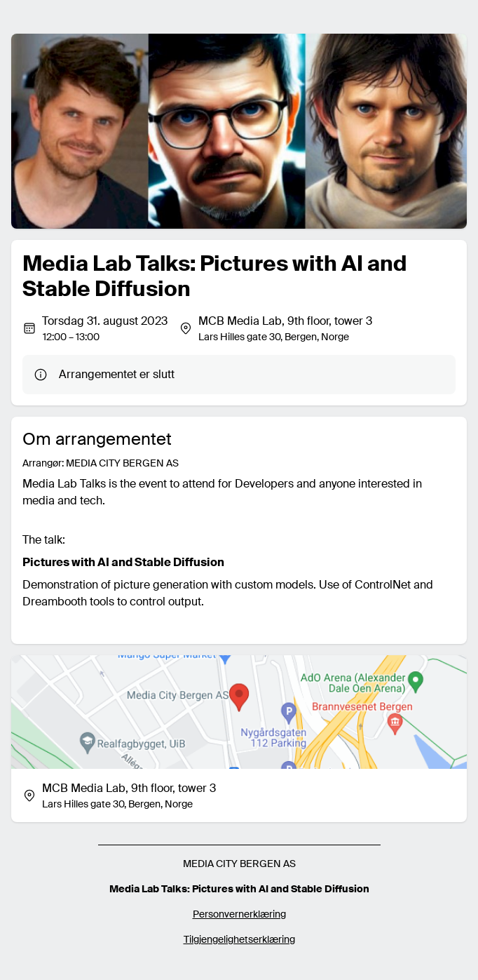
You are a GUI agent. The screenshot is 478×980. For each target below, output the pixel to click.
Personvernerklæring (239, 914)
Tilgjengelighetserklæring (239, 939)
